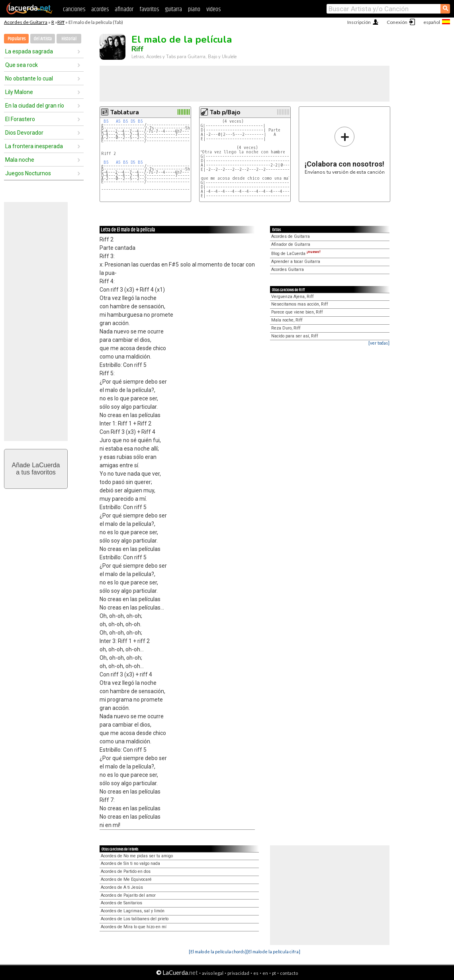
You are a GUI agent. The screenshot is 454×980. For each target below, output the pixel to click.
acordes (100, 9)
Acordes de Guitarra (26, 22)
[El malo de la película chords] (218, 952)
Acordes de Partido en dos (126, 871)
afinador (124, 9)
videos (213, 9)
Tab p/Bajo (225, 112)
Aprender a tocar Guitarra (296, 262)
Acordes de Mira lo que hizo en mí (134, 927)
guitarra (173, 9)
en (265, 973)
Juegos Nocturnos (28, 173)
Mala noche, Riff (287, 320)
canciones (74, 9)
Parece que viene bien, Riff (297, 312)
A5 (118, 121)
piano (194, 9)
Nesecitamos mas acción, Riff (300, 304)
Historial (69, 39)
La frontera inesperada (34, 146)
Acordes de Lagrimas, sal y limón (133, 911)
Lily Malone (19, 92)
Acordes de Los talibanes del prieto (135, 919)
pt (274, 973)
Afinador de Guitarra (291, 244)
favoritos (149, 9)
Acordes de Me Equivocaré (126, 879)
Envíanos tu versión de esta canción (345, 150)
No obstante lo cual (29, 78)
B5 (106, 121)
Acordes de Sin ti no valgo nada (130, 863)
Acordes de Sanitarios (121, 903)
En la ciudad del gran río (35, 106)
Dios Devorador (24, 133)
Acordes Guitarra (288, 269)
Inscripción (359, 22)
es (256, 973)
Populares (17, 39)
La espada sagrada (29, 51)
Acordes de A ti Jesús (122, 887)
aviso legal (213, 973)
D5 (133, 121)
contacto (289, 973)
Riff (61, 22)
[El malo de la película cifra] (273, 952)
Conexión (397, 22)
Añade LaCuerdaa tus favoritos (36, 469)
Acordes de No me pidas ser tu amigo (137, 856)
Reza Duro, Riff (286, 328)
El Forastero (20, 119)
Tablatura (125, 112)
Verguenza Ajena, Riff (293, 297)
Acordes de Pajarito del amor (128, 895)
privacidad (238, 973)
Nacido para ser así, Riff (295, 336)
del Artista (43, 39)
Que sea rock (22, 65)
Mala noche (20, 160)
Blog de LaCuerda (296, 254)
